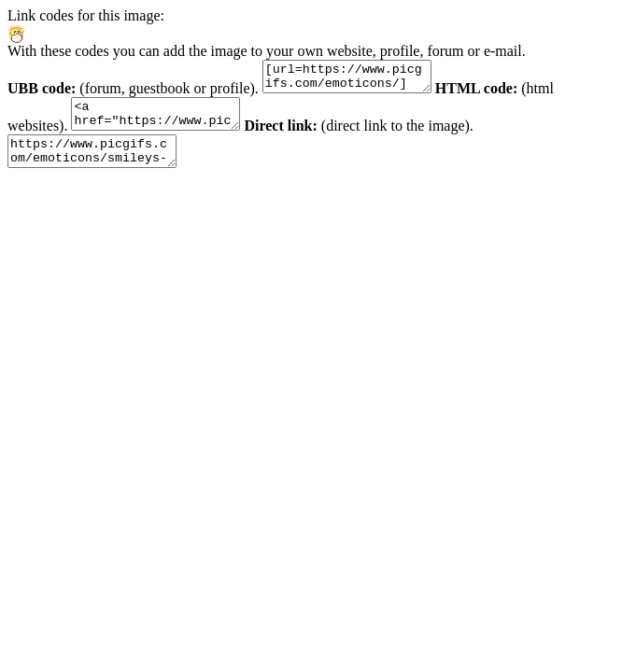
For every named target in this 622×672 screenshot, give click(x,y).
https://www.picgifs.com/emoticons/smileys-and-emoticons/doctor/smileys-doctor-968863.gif (101, 165)
